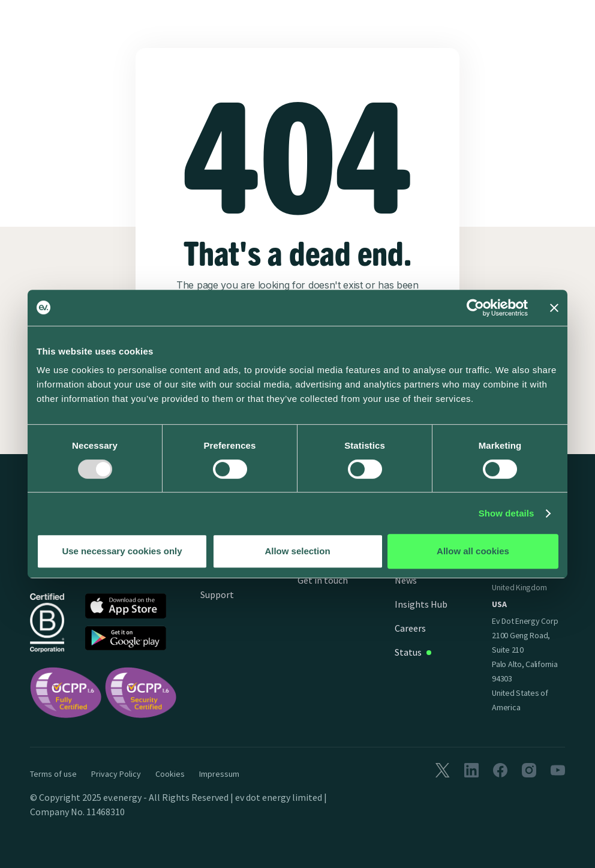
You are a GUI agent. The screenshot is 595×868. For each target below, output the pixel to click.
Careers (410, 628)
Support (217, 594)
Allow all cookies (473, 551)
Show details (507, 513)
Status (408, 652)
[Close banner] (554, 308)
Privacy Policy (116, 774)
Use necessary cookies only (122, 551)
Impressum (219, 774)
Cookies (170, 774)
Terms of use (53, 774)
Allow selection (297, 551)
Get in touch (323, 580)
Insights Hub (421, 604)
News (406, 580)
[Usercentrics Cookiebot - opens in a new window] (475, 308)
